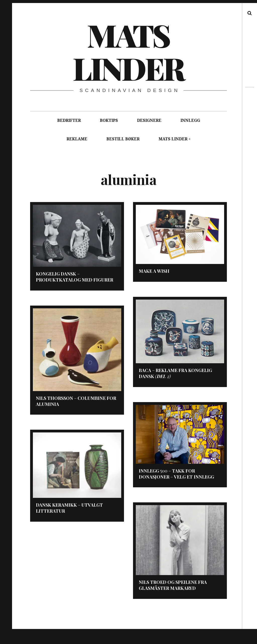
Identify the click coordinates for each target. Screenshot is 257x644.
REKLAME (77, 139)
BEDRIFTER (69, 120)
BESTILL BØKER (123, 139)
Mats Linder (128, 51)
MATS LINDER (173, 139)
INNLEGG (190, 120)
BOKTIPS (109, 120)
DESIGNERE (149, 120)
